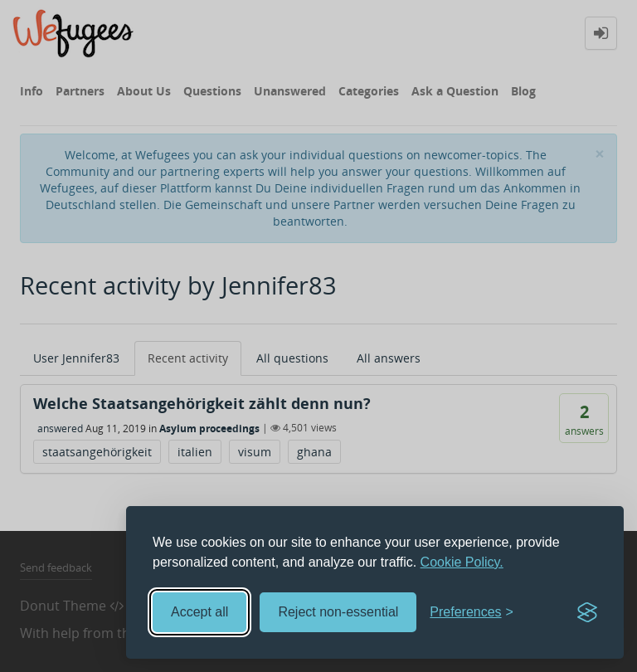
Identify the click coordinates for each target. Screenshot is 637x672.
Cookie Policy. (462, 562)
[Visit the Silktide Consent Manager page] (587, 612)
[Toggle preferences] (472, 613)
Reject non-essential (338, 612)
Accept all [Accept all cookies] (199, 612)
